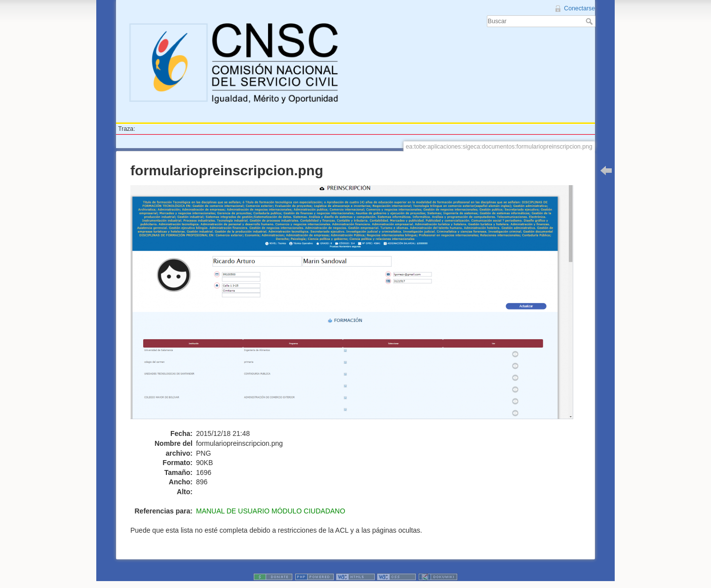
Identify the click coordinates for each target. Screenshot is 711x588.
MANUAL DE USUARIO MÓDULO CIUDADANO (271, 511)
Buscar (590, 21)
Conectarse (579, 8)
